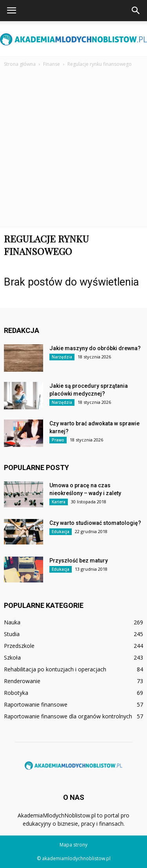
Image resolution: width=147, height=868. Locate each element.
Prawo (58, 440)
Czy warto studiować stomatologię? (95, 523)
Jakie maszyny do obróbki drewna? (95, 348)
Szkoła (12, 657)
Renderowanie (22, 681)
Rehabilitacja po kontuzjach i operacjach (55, 669)
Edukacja (61, 532)
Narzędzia (62, 357)
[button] (136, 11)
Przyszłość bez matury (79, 561)
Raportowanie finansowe (36, 704)
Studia (12, 634)
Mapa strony (73, 845)
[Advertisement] (73, 145)
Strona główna (20, 64)
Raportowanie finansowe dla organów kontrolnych (68, 716)
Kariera (59, 502)
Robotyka (16, 693)
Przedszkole (19, 646)
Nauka (12, 622)
